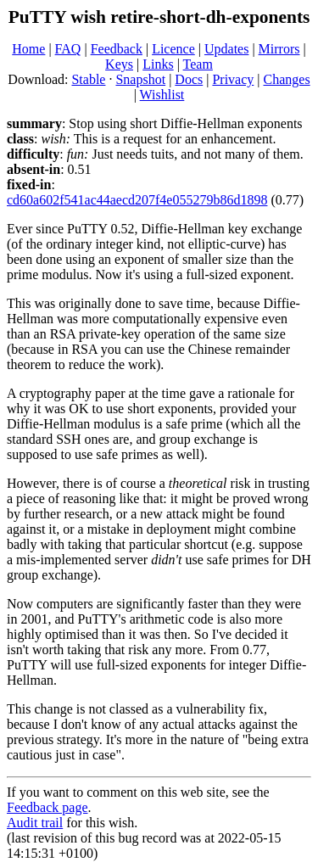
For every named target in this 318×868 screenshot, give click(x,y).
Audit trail (35, 823)
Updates (226, 49)
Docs (189, 79)
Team (198, 64)
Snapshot (140, 79)
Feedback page (47, 807)
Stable (88, 79)
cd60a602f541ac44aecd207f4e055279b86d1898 (137, 200)
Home (28, 49)
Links (158, 64)
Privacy (233, 79)
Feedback (117, 49)
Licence (173, 49)
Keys (119, 64)
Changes (287, 79)
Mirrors (279, 49)
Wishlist (162, 95)
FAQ (68, 49)
